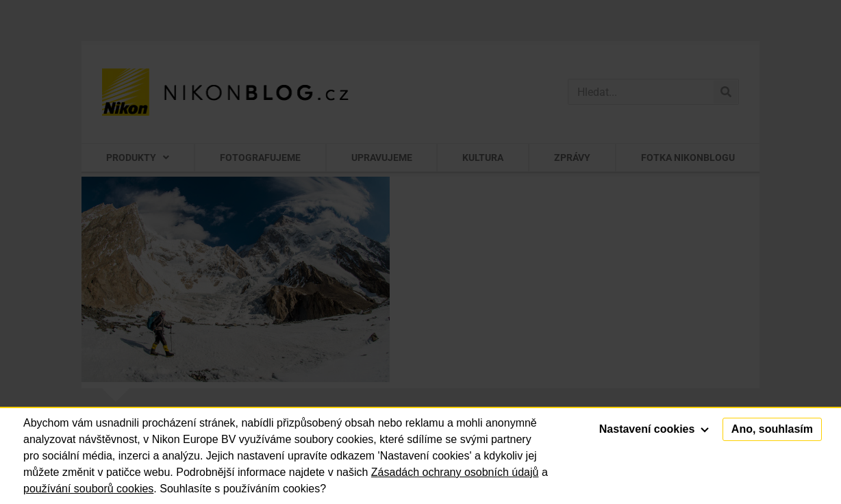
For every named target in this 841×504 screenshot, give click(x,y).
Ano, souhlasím (772, 429)
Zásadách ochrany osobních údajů (455, 472)
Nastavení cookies (654, 429)
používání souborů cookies (88, 489)
